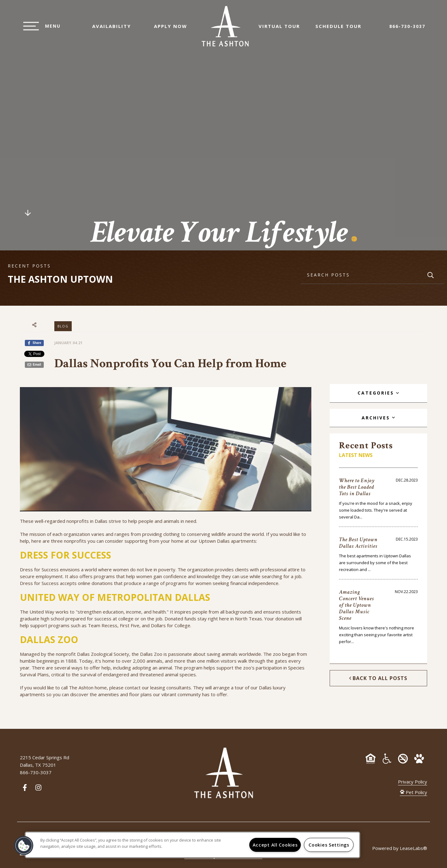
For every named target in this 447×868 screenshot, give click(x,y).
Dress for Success (39, 569)
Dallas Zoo (151, 654)
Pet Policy (413, 792)
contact (133, 688)
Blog (63, 326)
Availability (108, 29)
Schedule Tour (341, 29)
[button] (24, 846)
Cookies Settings (329, 845)
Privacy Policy (413, 782)
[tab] (378, 393)
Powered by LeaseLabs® (400, 848)
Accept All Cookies (275, 845)
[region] (192, 845)
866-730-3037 (407, 29)
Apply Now (167, 29)
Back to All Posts (378, 678)
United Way (42, 612)
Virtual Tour (282, 29)
